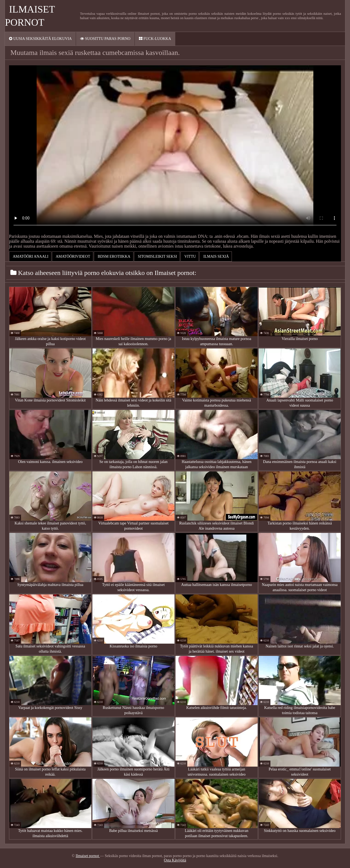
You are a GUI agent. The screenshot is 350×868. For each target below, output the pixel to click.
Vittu (190, 256)
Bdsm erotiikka (114, 256)
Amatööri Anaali (30, 256)
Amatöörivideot (73, 256)
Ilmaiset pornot (88, 856)
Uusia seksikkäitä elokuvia (40, 39)
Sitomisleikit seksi (157, 256)
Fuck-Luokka (155, 39)
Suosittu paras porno (105, 39)
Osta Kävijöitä (175, 860)
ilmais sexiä (215, 256)
